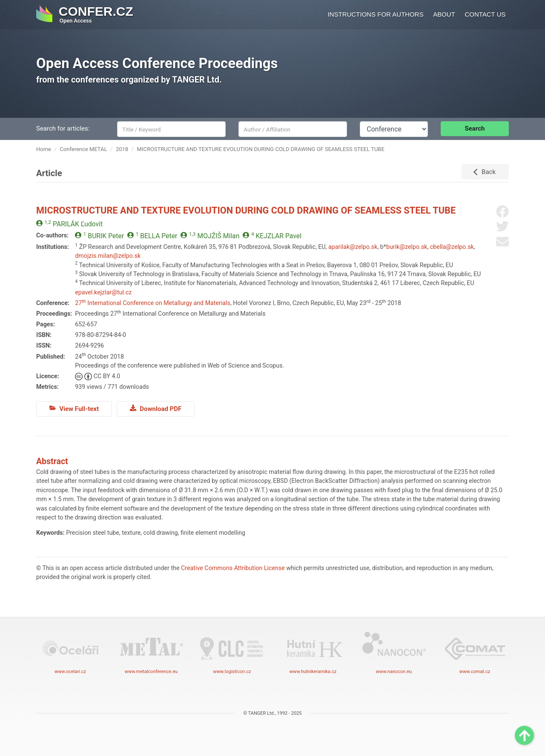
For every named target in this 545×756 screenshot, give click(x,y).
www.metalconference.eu (151, 652)
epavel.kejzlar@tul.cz (103, 292)
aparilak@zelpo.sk (353, 247)
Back (489, 172)
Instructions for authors (376, 14)
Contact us (485, 14)
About (444, 14)
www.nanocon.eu (394, 652)
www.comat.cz (475, 652)
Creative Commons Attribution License (233, 568)
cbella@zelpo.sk (452, 247)
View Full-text (74, 408)
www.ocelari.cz (70, 652)
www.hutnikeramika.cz (313, 652)
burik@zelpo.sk (407, 247)
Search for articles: (63, 128)
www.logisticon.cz (232, 652)
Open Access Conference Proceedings (157, 63)
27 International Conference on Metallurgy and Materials (153, 303)
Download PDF (156, 408)
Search (475, 128)
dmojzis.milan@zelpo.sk (108, 256)
